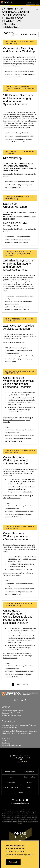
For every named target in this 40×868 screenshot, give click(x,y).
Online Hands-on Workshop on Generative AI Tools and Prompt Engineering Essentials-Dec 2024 (18, 617)
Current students (9, 133)
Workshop (19, 77)
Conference (12, 77)
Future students (9, 71)
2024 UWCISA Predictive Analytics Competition (19, 327)
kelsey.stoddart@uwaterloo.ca (21, 733)
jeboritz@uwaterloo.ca (9, 727)
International (31, 74)
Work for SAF (6, 741)
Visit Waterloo (6, 743)
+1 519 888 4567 (21, 762)
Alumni (7, 139)
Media (6, 77)
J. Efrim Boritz (27, 492)
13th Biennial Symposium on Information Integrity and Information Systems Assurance (19, 265)
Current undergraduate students (25, 296)
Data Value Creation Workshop (15, 205)
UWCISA (7, 348)
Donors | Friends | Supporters (13, 74)
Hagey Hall (5, 713)
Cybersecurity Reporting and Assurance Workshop (19, 50)
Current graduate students (23, 133)
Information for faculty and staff (11, 745)
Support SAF (6, 738)
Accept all (13, 862)
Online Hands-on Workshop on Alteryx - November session (16, 460)
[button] (30, 3)
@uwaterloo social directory (20, 803)
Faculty (32, 71)
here (23, 343)
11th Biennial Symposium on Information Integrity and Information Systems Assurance (19, 100)
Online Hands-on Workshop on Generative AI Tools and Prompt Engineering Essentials (18, 382)
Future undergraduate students (24, 301)
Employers (24, 74)
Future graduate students (22, 71)
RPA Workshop (12, 158)
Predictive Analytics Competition (19, 348)
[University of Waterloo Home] (7, 3)
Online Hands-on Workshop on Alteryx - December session (16, 536)
